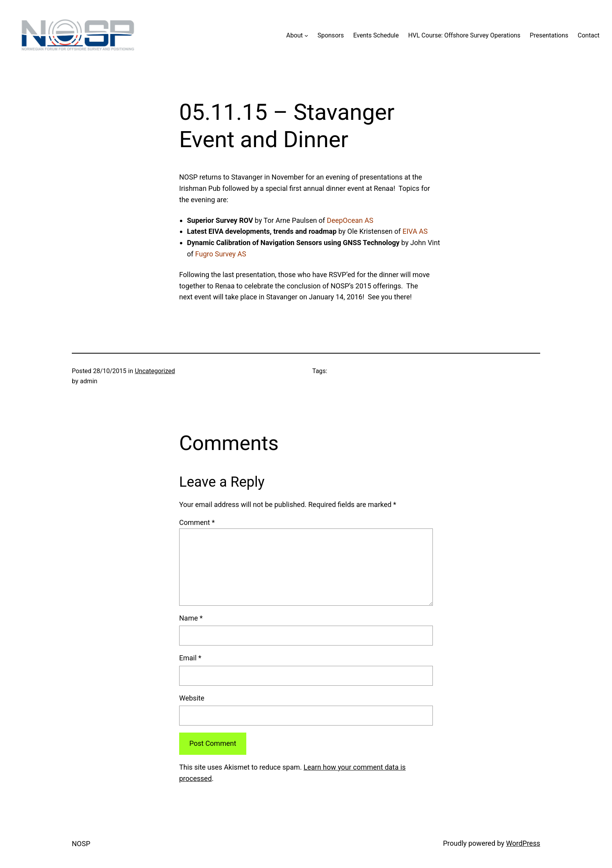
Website (192, 698)
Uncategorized (155, 371)
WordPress (523, 843)
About (294, 35)
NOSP (81, 844)
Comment (197, 522)
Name (191, 618)
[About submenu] (306, 36)
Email (190, 658)
